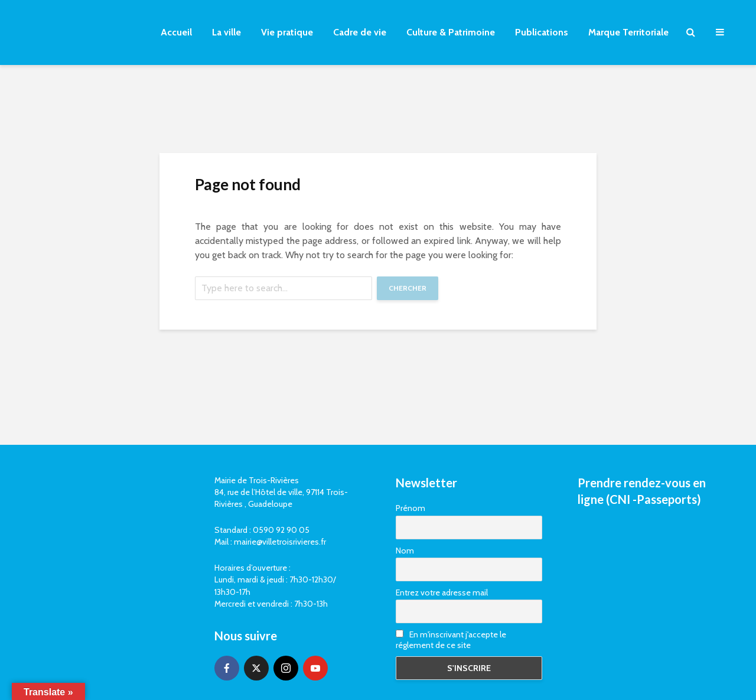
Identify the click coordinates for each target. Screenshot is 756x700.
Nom (405, 551)
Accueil (176, 32)
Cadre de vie (360, 32)
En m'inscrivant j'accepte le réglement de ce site (451, 640)
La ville (227, 32)
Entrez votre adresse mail (442, 592)
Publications (542, 32)
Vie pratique (287, 32)
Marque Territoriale (628, 32)
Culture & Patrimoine (451, 32)
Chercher (408, 288)
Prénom (410, 508)
